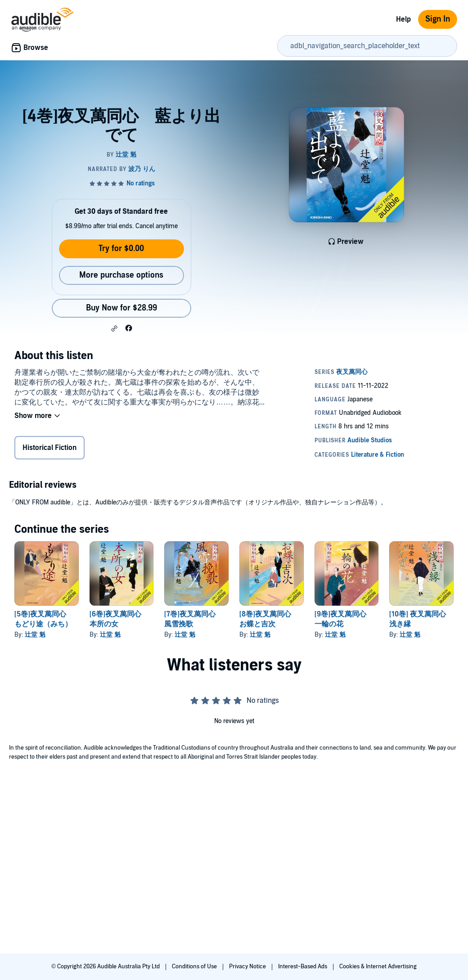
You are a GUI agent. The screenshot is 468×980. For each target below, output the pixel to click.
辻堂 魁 (35, 635)
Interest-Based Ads (303, 967)
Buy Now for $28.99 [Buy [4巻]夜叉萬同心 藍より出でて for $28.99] (121, 308)
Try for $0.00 (121, 249)
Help (403, 19)
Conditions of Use (195, 967)
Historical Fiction (49, 448)
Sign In (438, 19)
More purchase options (121, 275)
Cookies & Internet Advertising (378, 967)
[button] (114, 328)
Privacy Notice (248, 967)
